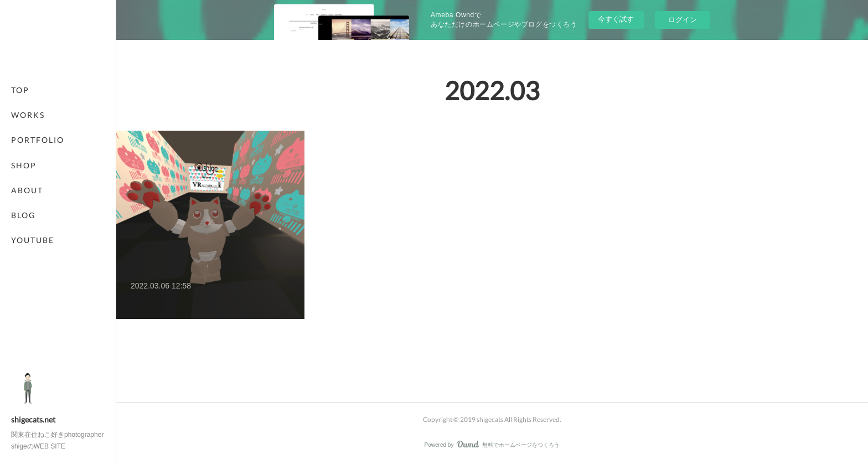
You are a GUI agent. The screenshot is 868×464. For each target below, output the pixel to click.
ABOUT (27, 190)
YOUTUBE (33, 240)
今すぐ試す (616, 19)
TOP (20, 90)
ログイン (683, 20)
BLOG (23, 215)
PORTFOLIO (38, 140)
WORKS (28, 115)
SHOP (24, 165)
